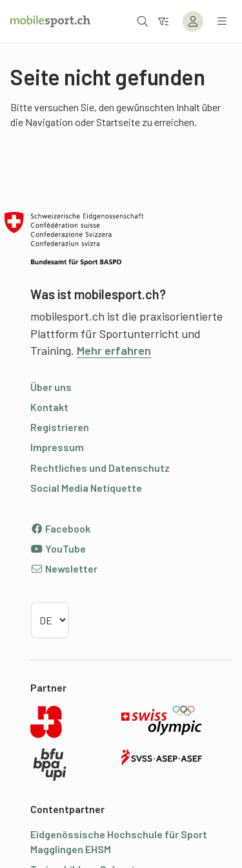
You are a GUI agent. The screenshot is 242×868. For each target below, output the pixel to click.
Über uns (51, 387)
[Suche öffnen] (143, 21)
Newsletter (64, 568)
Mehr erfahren (114, 350)
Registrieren (60, 427)
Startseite (118, 122)
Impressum (57, 447)
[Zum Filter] (163, 21)
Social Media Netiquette (86, 488)
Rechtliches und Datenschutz (100, 468)
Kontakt (49, 407)
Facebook (60, 528)
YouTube (58, 548)
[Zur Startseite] (50, 21)
